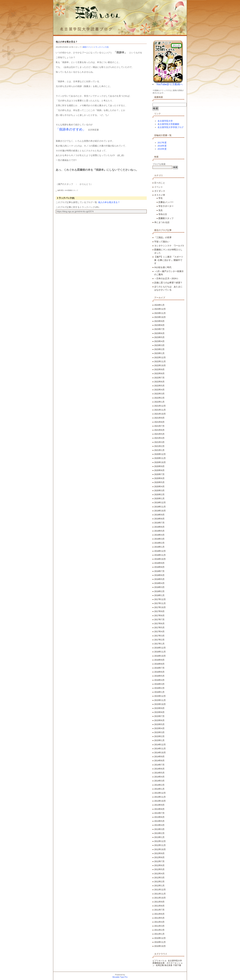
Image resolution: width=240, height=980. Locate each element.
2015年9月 (159, 708)
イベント (159, 187)
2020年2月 (159, 495)
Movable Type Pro (120, 977)
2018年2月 (159, 591)
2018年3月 (159, 587)
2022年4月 (159, 390)
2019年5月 (159, 531)
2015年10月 (160, 704)
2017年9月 (159, 611)
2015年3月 (159, 732)
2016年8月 (159, 664)
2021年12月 (160, 406)
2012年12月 (160, 841)
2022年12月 (160, 357)
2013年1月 (159, 837)
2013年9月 (159, 805)
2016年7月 (159, 668)
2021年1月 (159, 450)
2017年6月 (159, 624)
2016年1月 (159, 692)
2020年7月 (159, 474)
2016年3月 (159, 684)
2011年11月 (160, 894)
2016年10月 (160, 656)
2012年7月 (159, 861)
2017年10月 (160, 607)
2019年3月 (159, 539)
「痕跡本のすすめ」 (71, 129)
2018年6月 (159, 575)
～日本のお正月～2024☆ (166, 278)
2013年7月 (159, 813)
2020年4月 (159, 486)
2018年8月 (159, 567)
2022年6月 (159, 382)
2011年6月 (159, 914)
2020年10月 (160, 462)
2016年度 (162, 146)
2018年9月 (159, 563)
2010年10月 (160, 946)
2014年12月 (160, 745)
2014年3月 (159, 781)
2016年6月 (159, 672)
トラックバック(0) (101, 47)
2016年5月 (159, 676)
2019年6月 (159, 527)
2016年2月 (159, 688)
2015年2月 (159, 736)
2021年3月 (159, 442)
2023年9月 (159, 321)
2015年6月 (159, 720)
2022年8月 (159, 373)
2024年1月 (159, 305)
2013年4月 (159, 825)
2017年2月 (159, 640)
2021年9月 (159, 418)
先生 (161, 210)
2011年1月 (159, 934)
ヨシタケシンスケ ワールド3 (169, 246)
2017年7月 (159, 620)
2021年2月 (159, 446)
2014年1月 (159, 789)
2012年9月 (159, 853)
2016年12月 (160, 648)
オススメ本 (160, 195)
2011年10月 (160, 898)
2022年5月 (159, 386)
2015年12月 (160, 696)
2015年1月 (159, 740)
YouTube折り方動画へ (169, 84)
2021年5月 (159, 434)
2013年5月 (159, 821)
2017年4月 (159, 632)
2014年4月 (159, 777)
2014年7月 (159, 765)
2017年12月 (160, 599)
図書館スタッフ (166, 218)
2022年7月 (159, 378)
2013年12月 (160, 793)
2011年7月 (159, 910)
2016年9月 (159, 660)
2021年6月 (159, 430)
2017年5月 (159, 628)
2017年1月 (159, 644)
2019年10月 (160, 511)
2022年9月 (159, 369)
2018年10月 (160, 559)
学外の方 (163, 214)
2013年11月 (160, 797)
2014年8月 (159, 761)
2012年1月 (159, 886)
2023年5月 (159, 337)
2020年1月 (159, 499)
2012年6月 (159, 865)
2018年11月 (160, 555)
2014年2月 (159, 785)
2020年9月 (159, 466)
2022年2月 (159, 398)
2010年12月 (160, 938)
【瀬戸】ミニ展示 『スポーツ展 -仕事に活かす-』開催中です (169, 260)
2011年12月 (160, 890)
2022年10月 (160, 365)
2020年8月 (159, 470)
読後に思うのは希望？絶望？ (168, 283)
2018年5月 (159, 579)
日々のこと (160, 183)
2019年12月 (160, 503)
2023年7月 (159, 329)
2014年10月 (160, 753)
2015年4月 (159, 728)
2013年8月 (159, 809)
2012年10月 (160, 849)
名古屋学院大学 (165, 121)
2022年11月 (160, 361)
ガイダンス (160, 191)
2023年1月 (159, 353)
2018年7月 (159, 571)
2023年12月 (160, 309)
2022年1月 (159, 402)
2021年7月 (159, 426)
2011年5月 (159, 918)
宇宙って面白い (162, 242)
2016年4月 (159, 680)
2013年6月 (159, 817)
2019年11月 (160, 507)
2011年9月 (159, 902)
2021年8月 (159, 422)
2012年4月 (159, 874)
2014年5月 (159, 773)
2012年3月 (159, 878)
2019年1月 (159, 547)
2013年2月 (159, 833)
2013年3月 (159, 829)
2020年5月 (159, 482)
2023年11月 (160, 313)
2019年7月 (159, 523)
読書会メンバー (166, 202)
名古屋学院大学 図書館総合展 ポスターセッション (168, 963)
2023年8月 (159, 325)
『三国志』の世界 (163, 237)
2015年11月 (160, 700)
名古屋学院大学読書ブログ (87, 29)
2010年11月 (160, 942)
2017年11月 (160, 603)
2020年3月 (159, 491)
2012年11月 (160, 845)
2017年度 (162, 143)
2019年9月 (159, 515)
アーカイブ (160, 298)
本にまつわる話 (162, 222)
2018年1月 (159, 595)
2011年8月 (159, 906)
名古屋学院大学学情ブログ (171, 127)
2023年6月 (159, 333)
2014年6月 (159, 769)
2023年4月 (159, 341)
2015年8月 (159, 712)
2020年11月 (160, 458)
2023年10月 (160, 317)
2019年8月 (159, 519)
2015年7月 (159, 716)
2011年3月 (159, 926)
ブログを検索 (159, 164)
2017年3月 (159, 636)
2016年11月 (160, 652)
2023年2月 (159, 349)
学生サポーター (166, 206)
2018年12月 (160, 551)
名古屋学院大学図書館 (168, 124)
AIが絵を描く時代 (163, 267)
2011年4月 (159, 922)
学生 (161, 198)
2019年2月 (159, 543)
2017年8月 (159, 616)
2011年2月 (159, 930)
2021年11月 (160, 410)
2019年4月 (159, 535)
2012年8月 (159, 857)
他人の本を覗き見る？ (109, 202)
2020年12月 (160, 454)
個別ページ (87, 47)
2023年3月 (159, 345)
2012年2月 (159, 882)
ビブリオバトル (160, 961)
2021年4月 (159, 438)
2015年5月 (159, 724)
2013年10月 (160, 801)
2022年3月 (159, 394)
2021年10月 (160, 414)
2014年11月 (160, 749)
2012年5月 (159, 869)
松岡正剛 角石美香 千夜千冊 (168, 965)
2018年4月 (159, 583)
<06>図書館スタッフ (71, 190)
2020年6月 (159, 478)
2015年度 (162, 149)
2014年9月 (159, 757)
